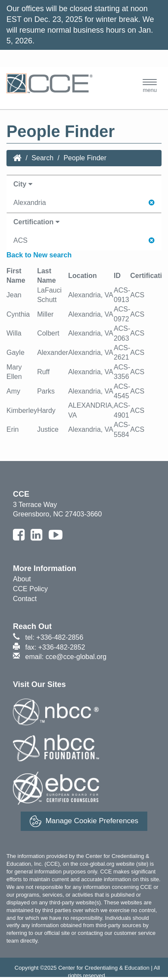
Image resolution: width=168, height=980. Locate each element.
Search (42, 158)
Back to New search (39, 255)
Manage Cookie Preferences (84, 821)
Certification (36, 222)
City (23, 184)
